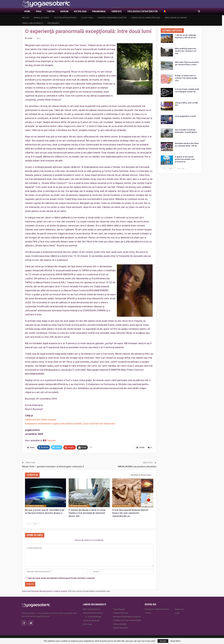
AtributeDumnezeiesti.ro (93, 613)
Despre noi (179, 609)
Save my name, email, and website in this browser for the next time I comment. (61, 578)
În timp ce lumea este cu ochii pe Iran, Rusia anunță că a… (186, 78)
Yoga (39, 11)
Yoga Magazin (119, 609)
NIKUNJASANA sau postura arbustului (137, 467)
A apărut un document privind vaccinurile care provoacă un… (185, 159)
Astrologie (80, 11)
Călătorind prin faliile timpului (41, 420)
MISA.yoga (87, 624)
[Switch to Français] (49, 440)
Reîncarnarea (53, 23)
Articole (26, 18)
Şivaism (64, 11)
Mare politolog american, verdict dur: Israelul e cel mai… (185, 51)
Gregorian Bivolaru (121, 613)
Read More (175, 641)
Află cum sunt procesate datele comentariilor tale (89, 591)
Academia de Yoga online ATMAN (127, 620)
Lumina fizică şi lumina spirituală (146, 18)
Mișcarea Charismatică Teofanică (127, 617)
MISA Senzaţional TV (92, 609)
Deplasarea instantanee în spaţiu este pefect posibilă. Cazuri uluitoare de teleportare (70, 424)
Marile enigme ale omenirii (176, 18)
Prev (29, 524)
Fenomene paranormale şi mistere (112, 18)
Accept (163, 641)
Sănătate (117, 11)
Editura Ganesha (120, 624)
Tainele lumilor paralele (32, 23)
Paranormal (99, 11)
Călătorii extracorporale (65, 18)
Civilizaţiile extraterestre (143, 11)
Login (177, 613)
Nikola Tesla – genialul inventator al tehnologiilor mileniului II (53, 467)
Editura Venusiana (120, 628)
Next (36, 524)
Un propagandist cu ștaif (185, 116)
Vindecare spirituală (91, 620)
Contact (148, 613)
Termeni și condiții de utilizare (157, 609)
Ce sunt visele (87, 18)
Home (27, 11)
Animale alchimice (41, 18)
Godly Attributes (95, 617)
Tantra (51, 11)
